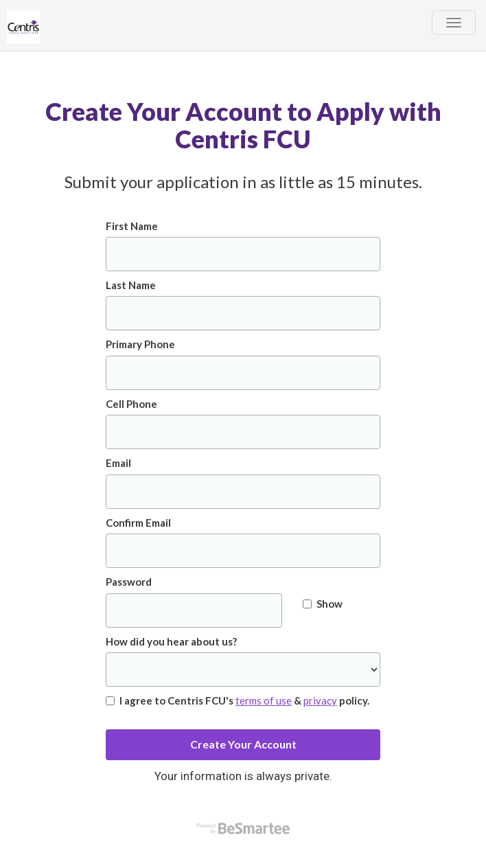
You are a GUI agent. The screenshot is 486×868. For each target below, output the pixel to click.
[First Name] (243, 254)
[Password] (194, 610)
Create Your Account (243, 744)
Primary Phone (140, 344)
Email (118, 463)
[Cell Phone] (243, 432)
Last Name (131, 285)
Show (323, 604)
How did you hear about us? (171, 641)
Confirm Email (138, 523)
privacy (320, 700)
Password (129, 582)
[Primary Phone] (243, 373)
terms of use (264, 700)
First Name (132, 226)
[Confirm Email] (243, 551)
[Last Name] (243, 313)
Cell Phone (131, 404)
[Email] (243, 492)
